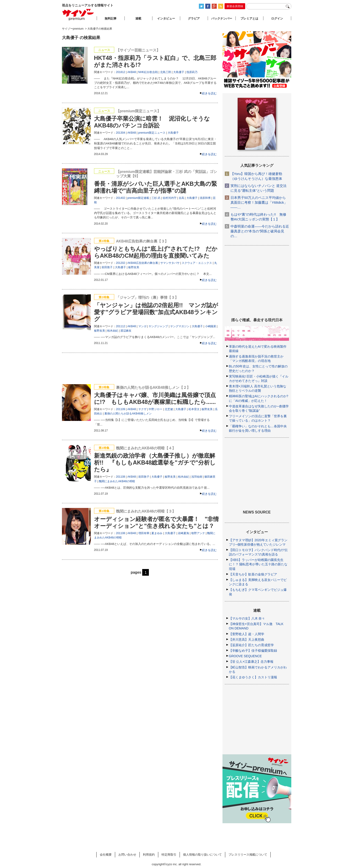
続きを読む (209, 93)
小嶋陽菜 (211, 326)
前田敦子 (107, 267)
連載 (138, 18)
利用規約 (149, 855)
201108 (121, 477)
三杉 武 (156, 198)
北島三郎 (166, 72)
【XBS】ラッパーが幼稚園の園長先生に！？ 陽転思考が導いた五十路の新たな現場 (258, 564)
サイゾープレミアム (78, 15)
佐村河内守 (170, 198)
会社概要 (106, 855)
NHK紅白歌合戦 (148, 72)
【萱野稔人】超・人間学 (247, 634)
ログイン (277, 18)
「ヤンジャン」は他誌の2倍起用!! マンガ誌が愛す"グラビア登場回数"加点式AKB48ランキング (156, 312)
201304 (121, 133)
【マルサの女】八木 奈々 (247, 618)
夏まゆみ (157, 533)
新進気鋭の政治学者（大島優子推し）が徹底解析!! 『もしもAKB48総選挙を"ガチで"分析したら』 (155, 462)
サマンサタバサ (170, 263)
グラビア (194, 18)
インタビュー (166, 18)
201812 (121, 72)
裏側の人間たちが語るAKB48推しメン (128, 414)
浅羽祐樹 (197, 477)
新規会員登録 (235, 6)
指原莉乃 (192, 72)
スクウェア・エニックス (197, 263)
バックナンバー (222, 18)
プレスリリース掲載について (248, 855)
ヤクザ (142, 409)
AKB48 (132, 72)
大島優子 (179, 72)
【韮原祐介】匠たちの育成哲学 (251, 645)
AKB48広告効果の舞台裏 (143, 263)
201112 (121, 326)
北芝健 (169, 409)
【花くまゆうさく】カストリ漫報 (253, 677)
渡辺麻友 (126, 331)
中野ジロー (156, 409)
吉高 (181, 198)
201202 (121, 263)
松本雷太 (194, 409)
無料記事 (111, 18)
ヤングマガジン (180, 326)
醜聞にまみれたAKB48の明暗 (117, 481)
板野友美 (134, 267)
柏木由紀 (113, 331)
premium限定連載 (138, 198)
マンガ (142, 326)
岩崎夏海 (183, 533)
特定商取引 (169, 855)
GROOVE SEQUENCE (245, 656)
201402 (121, 198)
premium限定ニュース (152, 133)
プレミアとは (249, 18)
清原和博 (205, 198)
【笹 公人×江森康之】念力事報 (251, 662)
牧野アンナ (198, 533)
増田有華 (144, 533)
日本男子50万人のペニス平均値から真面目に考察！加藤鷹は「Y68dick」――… (259, 202)
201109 (121, 409)
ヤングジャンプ (158, 326)
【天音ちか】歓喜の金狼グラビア (253, 574)
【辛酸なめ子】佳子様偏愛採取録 (253, 651)
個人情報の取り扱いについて (202, 855)
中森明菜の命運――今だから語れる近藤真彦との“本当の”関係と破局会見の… (260, 231)
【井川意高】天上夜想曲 (247, 640)
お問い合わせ (127, 855)
